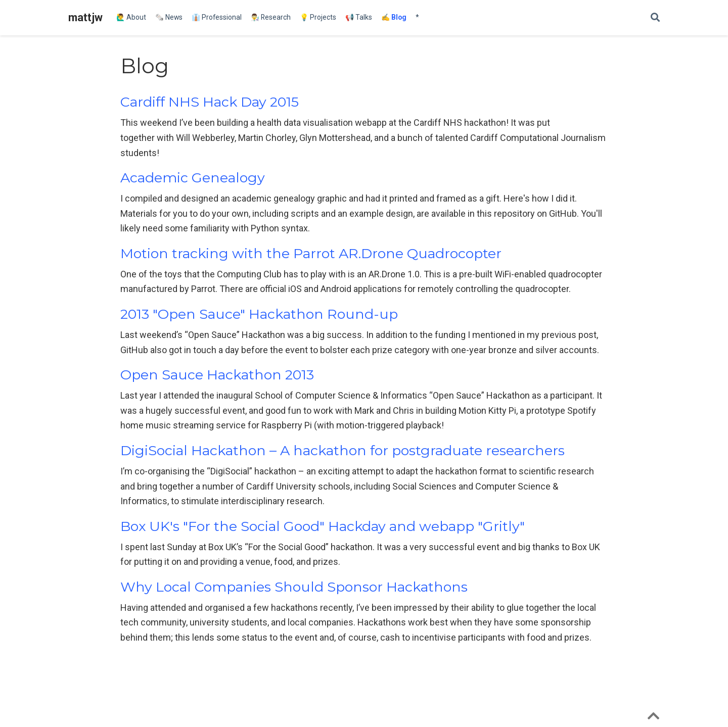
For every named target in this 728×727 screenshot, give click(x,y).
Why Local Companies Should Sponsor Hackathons (294, 587)
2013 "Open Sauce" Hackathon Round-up (259, 314)
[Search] (655, 18)
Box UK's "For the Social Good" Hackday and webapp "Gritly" (323, 526)
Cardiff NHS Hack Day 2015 (210, 102)
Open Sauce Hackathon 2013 (217, 375)
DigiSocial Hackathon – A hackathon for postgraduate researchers (343, 450)
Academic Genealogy (193, 178)
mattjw (85, 17)
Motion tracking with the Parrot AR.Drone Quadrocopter (311, 253)
